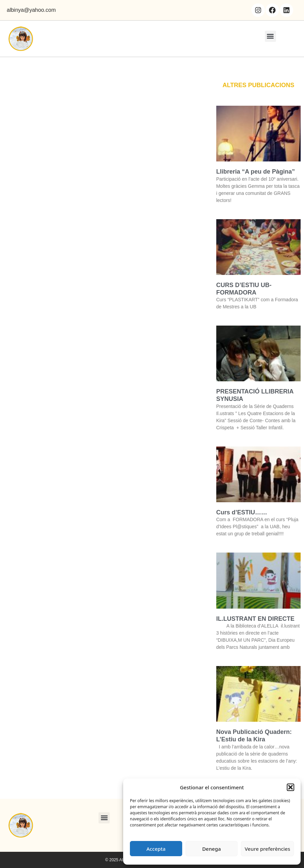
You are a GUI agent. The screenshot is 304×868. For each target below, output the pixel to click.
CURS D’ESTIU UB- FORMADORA (244, 289)
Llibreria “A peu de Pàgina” (256, 172)
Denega (211, 849)
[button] (291, 787)
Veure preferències (267, 849)
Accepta (156, 849)
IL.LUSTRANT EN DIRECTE (255, 619)
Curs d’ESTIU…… (242, 512)
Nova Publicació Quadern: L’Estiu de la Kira (254, 736)
